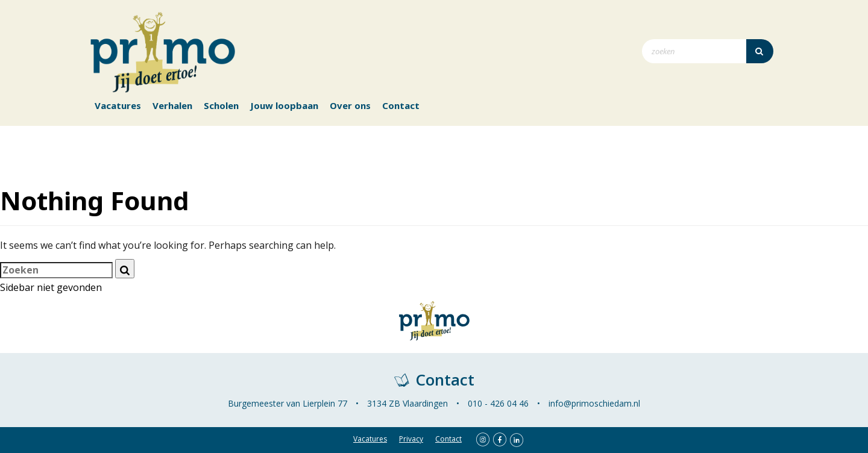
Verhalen (172, 105)
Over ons (350, 105)
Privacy (411, 439)
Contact (401, 105)
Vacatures (118, 105)
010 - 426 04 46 (498, 403)
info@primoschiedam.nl (594, 403)
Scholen (221, 105)
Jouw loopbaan (284, 105)
